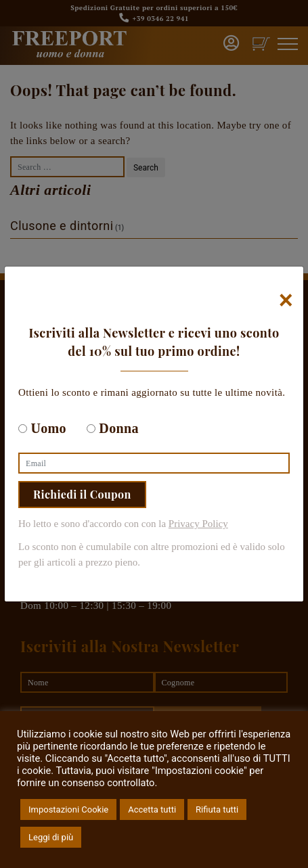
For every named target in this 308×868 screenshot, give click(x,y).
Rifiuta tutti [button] (217, 809)
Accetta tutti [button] (152, 809)
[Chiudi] (286, 300)
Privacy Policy (198, 524)
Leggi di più (51, 837)
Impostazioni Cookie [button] (68, 809)
